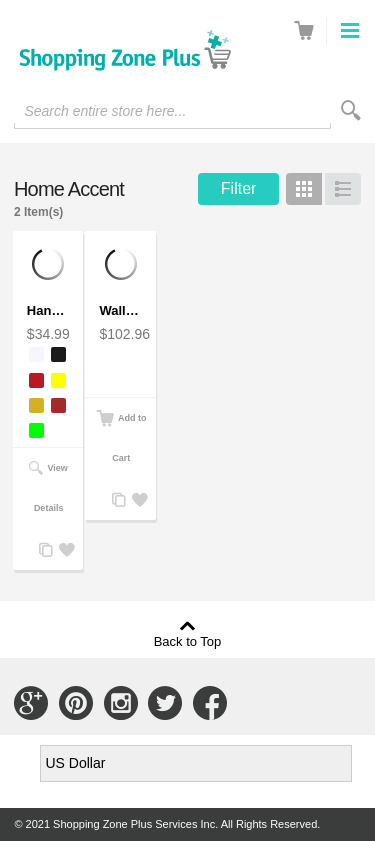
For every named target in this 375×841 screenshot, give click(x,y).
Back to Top (188, 641)
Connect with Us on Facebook (210, 703)
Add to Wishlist (64, 550)
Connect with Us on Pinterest (76, 703)
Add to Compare (44, 550)
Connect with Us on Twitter (165, 703)
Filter (239, 188)
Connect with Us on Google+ (31, 703)
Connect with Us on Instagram (121, 703)
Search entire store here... (105, 111)
